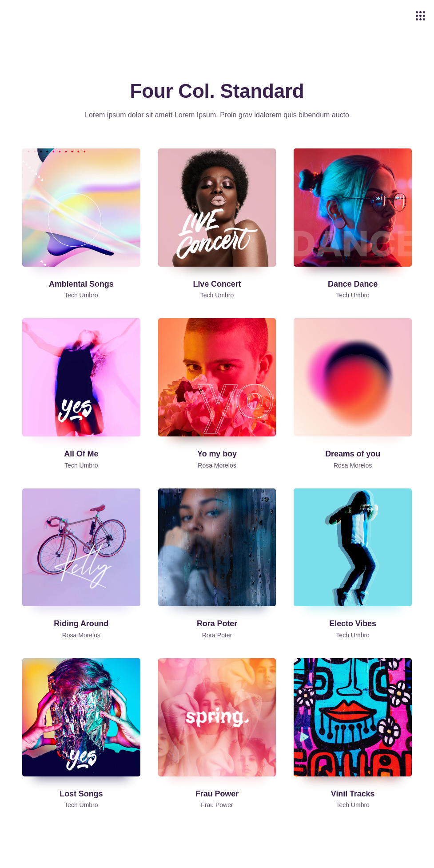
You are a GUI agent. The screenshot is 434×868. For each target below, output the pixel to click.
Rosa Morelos (217, 465)
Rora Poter (217, 635)
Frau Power (217, 805)
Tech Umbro (81, 295)
